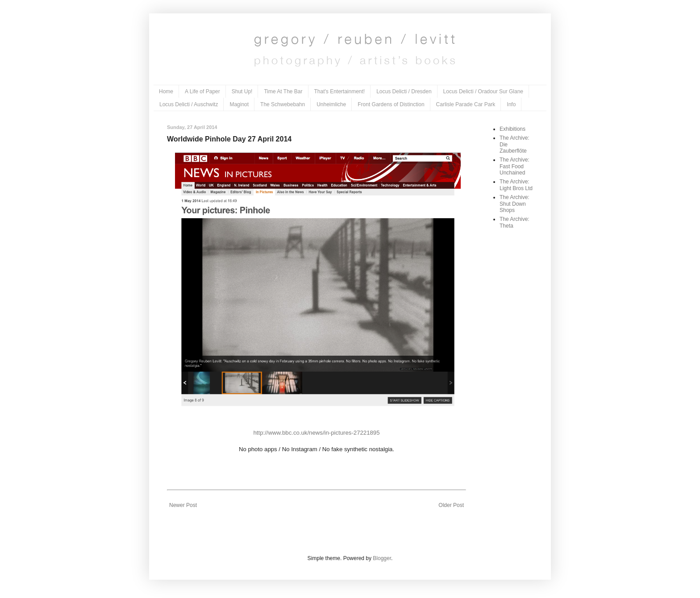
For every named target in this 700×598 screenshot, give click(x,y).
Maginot (239, 104)
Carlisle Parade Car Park (466, 104)
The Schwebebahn (283, 104)
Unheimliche (331, 104)
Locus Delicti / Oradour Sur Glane (483, 91)
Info (511, 104)
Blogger (382, 558)
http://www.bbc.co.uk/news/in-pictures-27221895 (317, 433)
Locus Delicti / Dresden (404, 91)
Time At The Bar (283, 91)
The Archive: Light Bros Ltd (516, 185)
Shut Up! (242, 91)
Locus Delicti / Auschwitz (189, 104)
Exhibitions (512, 129)
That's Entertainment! (340, 91)
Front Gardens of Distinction (391, 104)
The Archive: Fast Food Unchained (515, 166)
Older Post (451, 505)
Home (166, 91)
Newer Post (183, 505)
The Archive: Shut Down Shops (515, 204)
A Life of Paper (202, 91)
